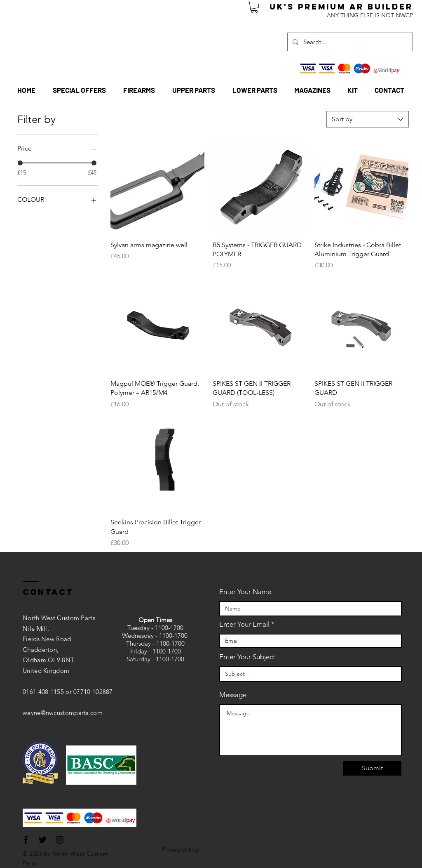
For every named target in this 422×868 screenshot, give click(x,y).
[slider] (20, 163)
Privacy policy (180, 849)
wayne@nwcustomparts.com (63, 713)
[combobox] (368, 119)
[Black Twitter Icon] (43, 840)
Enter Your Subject (247, 657)
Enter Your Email (244, 624)
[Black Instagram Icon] (60, 840)
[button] (254, 7)
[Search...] (349, 42)
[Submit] (372, 768)
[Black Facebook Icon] (26, 840)
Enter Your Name (245, 592)
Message (233, 695)
